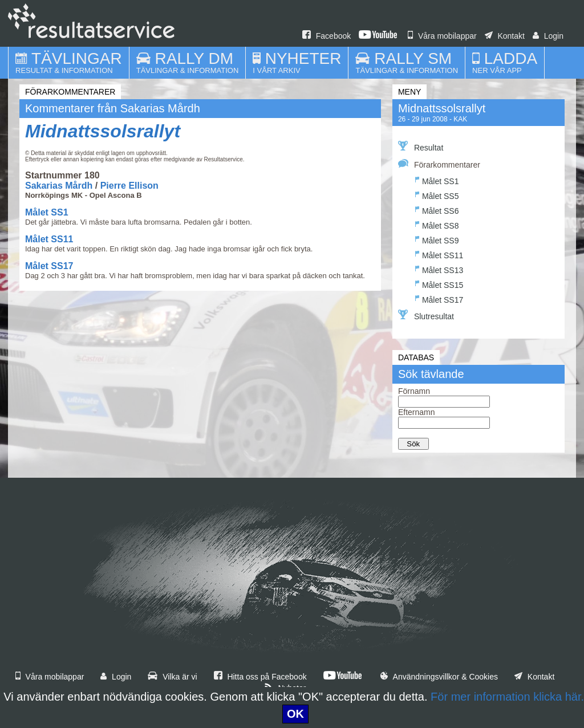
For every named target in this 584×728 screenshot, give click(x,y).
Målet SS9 (437, 239)
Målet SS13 (439, 269)
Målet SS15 (439, 284)
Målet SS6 (437, 210)
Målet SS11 (49, 239)
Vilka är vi (172, 677)
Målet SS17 (49, 266)
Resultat (421, 147)
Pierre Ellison (129, 186)
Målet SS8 (437, 224)
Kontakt (505, 36)
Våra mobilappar (442, 36)
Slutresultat (426, 315)
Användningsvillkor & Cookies (439, 677)
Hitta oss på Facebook (260, 677)
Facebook (327, 36)
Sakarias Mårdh (59, 186)
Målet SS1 (47, 212)
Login (548, 36)
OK (295, 714)
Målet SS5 (437, 195)
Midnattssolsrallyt (103, 131)
